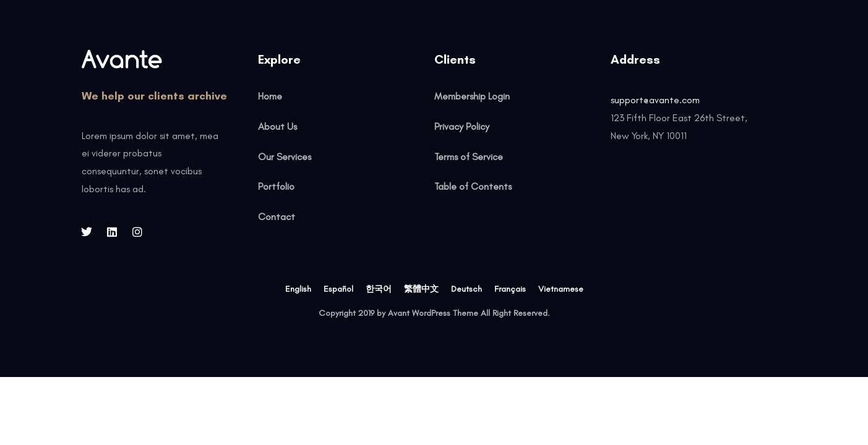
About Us (277, 126)
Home (270, 96)
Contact (277, 217)
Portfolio (276, 186)
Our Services (285, 157)
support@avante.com (655, 100)
